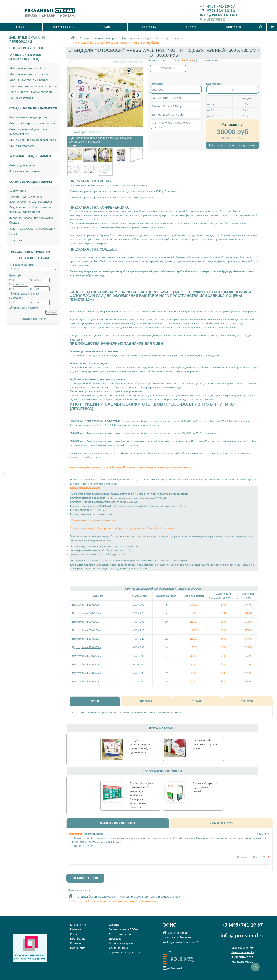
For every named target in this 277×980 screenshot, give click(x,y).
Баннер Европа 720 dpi (167, 106)
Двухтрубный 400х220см (87, 639)
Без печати (159, 90)
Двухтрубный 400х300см (87, 647)
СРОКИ (95, 701)
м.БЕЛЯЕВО (213, 19)
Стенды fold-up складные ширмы (32, 123)
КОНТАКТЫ (234, 27)
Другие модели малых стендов (31, 92)
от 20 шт (213, 116)
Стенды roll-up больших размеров (33, 140)
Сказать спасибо (242, 948)
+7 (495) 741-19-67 (217, 6)
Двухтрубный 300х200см (87, 622)
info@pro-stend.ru (119, 554)
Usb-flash (15, 234)
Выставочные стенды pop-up (29, 117)
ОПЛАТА (191, 27)
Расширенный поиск (34, 319)
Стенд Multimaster (22, 146)
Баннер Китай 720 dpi (166, 98)
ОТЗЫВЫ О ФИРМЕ (221, 823)
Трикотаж (16, 240)
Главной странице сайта (113, 565)
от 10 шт (213, 110)
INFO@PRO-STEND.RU (218, 15)
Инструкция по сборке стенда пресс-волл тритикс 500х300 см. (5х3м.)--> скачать (169, 433)
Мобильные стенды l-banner (29, 80)
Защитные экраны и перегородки (32, 228)
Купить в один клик (242, 145)
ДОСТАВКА (149, 27)
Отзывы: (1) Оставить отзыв (194, 60)
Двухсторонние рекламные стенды (33, 86)
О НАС (21, 27)
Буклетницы (18, 191)
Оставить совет (242, 957)
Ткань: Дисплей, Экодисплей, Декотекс (172, 125)
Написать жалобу (243, 952)
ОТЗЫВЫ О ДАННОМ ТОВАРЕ (118, 823)
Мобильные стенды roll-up (28, 68)
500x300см (168, 68)
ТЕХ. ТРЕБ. (247, 701)
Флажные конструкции (25, 171)
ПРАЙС (106, 27)
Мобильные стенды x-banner (29, 74)
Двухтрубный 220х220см (87, 613)
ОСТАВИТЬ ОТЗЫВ (85, 878)
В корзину (216, 145)
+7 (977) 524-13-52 (217, 10)
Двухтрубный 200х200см (87, 605)
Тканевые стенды (21, 98)
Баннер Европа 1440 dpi (168, 114)
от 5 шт (212, 104)
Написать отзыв (242, 961)
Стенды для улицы (22, 165)
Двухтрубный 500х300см (87, 656)
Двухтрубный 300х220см (87, 630)
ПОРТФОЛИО (64, 27)
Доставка (115, 939)
